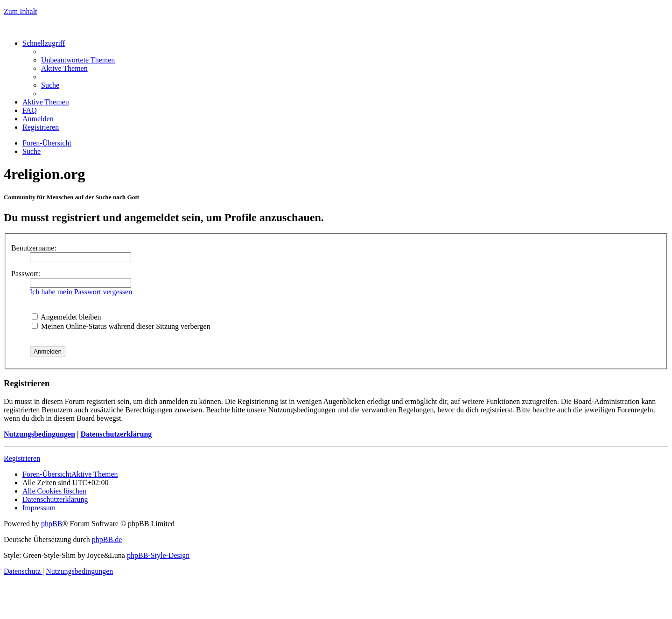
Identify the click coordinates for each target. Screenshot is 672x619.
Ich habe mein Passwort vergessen (81, 292)
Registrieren (22, 458)
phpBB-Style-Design (158, 555)
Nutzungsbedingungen (39, 434)
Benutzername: (34, 248)
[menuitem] (78, 60)
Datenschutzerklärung (116, 434)
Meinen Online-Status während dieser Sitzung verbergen (121, 326)
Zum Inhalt (21, 11)
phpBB (52, 524)
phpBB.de (107, 539)
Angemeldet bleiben (66, 317)
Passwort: (26, 274)
